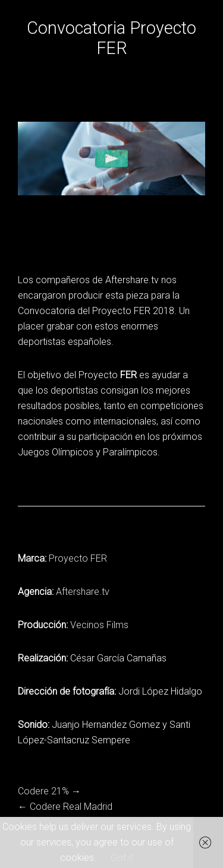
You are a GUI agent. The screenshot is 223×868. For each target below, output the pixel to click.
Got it (122, 858)
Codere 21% (43, 791)
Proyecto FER (78, 558)
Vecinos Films (99, 625)
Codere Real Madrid (71, 807)
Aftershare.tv (83, 592)
